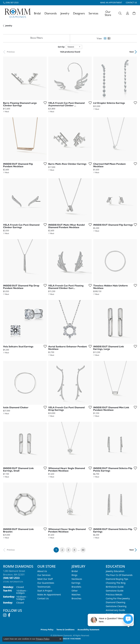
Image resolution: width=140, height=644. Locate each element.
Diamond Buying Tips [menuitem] (117, 579)
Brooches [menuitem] (76, 598)
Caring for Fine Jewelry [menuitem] (118, 598)
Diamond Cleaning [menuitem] (116, 602)
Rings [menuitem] (74, 575)
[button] (120, 13)
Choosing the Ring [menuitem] (116, 583)
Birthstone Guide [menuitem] (115, 587)
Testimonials (44, 587)
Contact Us (43, 598)
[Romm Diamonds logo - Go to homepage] (19, 13)
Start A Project (45, 591)
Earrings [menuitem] (76, 583)
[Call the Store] (11, 578)
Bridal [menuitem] (75, 571)
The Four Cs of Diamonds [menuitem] (119, 575)
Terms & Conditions (65, 630)
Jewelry (65, 13)
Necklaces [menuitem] (77, 579)
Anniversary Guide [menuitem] (115, 610)
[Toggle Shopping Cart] (134, 13)
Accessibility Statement (88, 630)
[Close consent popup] (60, 639)
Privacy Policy (47, 630)
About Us (42, 571)
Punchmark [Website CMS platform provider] (76, 639)
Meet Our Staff (45, 579)
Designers (79, 13)
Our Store (108, 13)
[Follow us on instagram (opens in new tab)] (5, 615)
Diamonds (51, 13)
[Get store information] (13, 582)
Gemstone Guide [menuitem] (115, 591)
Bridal (37, 13)
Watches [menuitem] (76, 595)
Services (93, 13)
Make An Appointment (49, 595)
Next (132, 52)
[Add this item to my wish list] (44, 103)
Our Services (44, 575)
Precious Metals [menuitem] (114, 595)
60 (83, 550)
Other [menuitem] (75, 591)
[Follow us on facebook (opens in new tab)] (9, 615)
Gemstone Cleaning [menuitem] (116, 606)
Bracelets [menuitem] (76, 587)
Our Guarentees (46, 583)
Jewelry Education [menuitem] (115, 571)
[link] (11, 3)
